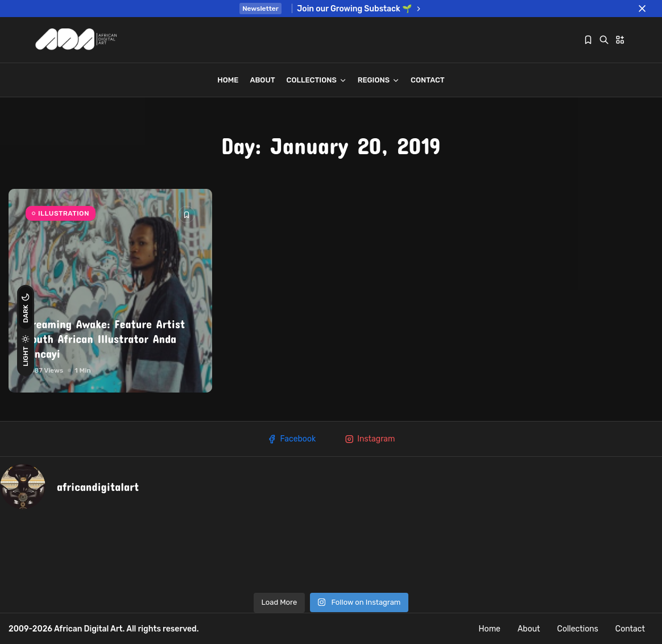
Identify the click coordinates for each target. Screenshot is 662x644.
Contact (428, 80)
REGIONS (378, 80)
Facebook (291, 439)
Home (228, 80)
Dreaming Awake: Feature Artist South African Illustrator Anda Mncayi (105, 338)
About (262, 80)
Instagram (369, 439)
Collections (316, 80)
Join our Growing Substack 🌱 (360, 9)
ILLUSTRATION (64, 213)
